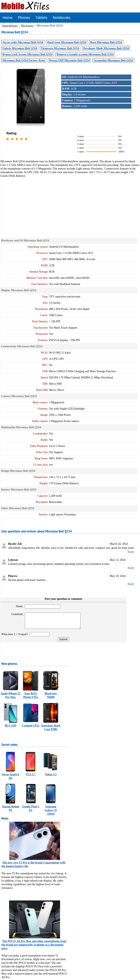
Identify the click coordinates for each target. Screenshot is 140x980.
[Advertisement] (70, 206)
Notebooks (62, 18)
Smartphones (10, 26)
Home (7, 18)
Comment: (16, 614)
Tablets (41, 18)
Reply (131, 552)
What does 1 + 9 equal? (15, 637)
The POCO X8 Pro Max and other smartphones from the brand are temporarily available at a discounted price (34, 948)
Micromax (27, 26)
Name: (18, 606)
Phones (24, 18)
